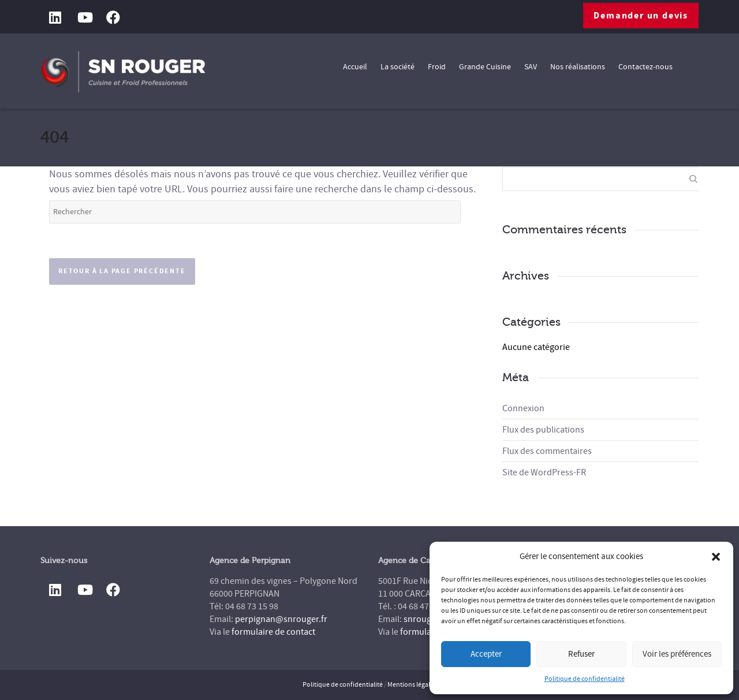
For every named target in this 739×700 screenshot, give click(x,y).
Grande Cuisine (485, 67)
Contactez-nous (645, 67)
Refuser (581, 654)
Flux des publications (543, 430)
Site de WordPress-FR (544, 472)
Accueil (355, 67)
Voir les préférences (677, 654)
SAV (531, 67)
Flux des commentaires (547, 451)
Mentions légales (412, 685)
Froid (437, 67)
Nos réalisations (578, 67)
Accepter (486, 654)
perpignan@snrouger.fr (281, 619)
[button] (716, 557)
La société (398, 67)
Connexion (523, 408)
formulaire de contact (273, 632)
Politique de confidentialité (585, 679)
